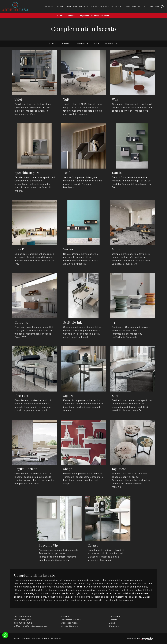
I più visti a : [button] (112, 44)
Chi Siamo (114, 616)
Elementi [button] (66, 44)
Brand (112, 623)
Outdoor (116, 7)
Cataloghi (130, 7)
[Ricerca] (163, 7)
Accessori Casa (100, 7)
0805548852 (25, 623)
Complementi (84, 16)
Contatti (154, 7)
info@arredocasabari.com (35, 626)
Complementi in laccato (101, 16)
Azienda (49, 7)
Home (60, 16)
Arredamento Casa (77, 7)
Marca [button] (52, 44)
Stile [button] (97, 44)
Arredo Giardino (70, 626)
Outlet (142, 7)
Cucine (60, 7)
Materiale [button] (83, 44)
